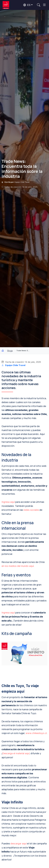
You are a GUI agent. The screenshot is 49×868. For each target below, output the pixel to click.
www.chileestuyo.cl (36, 733)
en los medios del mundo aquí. (18, 566)
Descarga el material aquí (16, 753)
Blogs (10, 351)
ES (27, 5)
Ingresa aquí (8, 502)
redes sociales (31, 510)
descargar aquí (18, 844)
